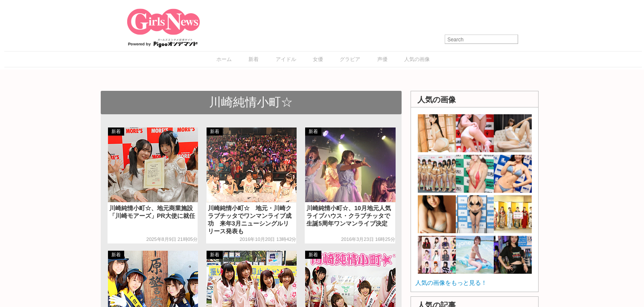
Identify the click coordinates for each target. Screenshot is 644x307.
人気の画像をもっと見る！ (451, 283)
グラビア (350, 59)
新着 (254, 59)
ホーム (224, 59)
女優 (318, 59)
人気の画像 (417, 59)
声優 (382, 59)
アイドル (286, 59)
